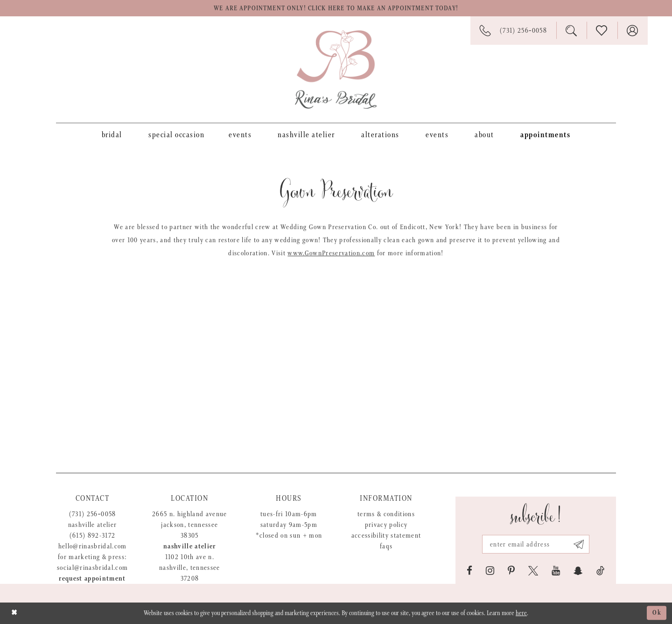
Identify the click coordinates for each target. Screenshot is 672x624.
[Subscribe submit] (579, 544)
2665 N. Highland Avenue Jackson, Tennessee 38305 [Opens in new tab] (190, 525)
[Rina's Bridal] (336, 70)
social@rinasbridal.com (92, 568)
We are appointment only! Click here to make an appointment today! (336, 8)
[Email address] (536, 544)
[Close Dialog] (14, 613)
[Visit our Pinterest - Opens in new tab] (511, 571)
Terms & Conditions (386, 514)
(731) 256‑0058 (93, 514)
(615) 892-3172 (93, 536)
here (521, 613)
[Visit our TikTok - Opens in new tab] (600, 571)
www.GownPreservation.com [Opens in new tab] (331, 253)
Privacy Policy (386, 525)
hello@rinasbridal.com (93, 546)
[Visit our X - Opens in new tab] (533, 571)
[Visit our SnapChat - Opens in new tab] (578, 571)
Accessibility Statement (386, 536)
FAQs (386, 546)
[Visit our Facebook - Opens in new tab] (469, 571)
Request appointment (92, 578)
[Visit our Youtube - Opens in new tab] (556, 571)
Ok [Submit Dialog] (657, 613)
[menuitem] (112, 134)
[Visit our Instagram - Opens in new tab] (490, 571)
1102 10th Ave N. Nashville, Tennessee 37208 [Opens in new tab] (190, 568)
